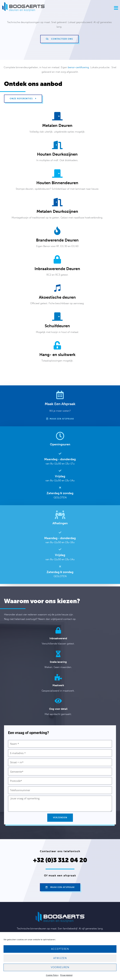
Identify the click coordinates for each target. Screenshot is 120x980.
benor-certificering (78, 67)
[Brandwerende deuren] (57, 231)
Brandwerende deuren (57, 240)
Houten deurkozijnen (57, 154)
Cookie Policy (52, 975)
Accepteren (60, 949)
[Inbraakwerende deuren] (57, 259)
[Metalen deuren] (57, 116)
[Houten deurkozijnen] (57, 145)
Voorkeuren (60, 967)
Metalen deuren (57, 125)
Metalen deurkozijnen (57, 211)
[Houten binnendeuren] (57, 173)
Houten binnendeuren (57, 183)
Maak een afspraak (60, 404)
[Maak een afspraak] (60, 395)
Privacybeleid (66, 975)
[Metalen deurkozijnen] (57, 202)
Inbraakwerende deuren (57, 269)
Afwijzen (60, 958)
